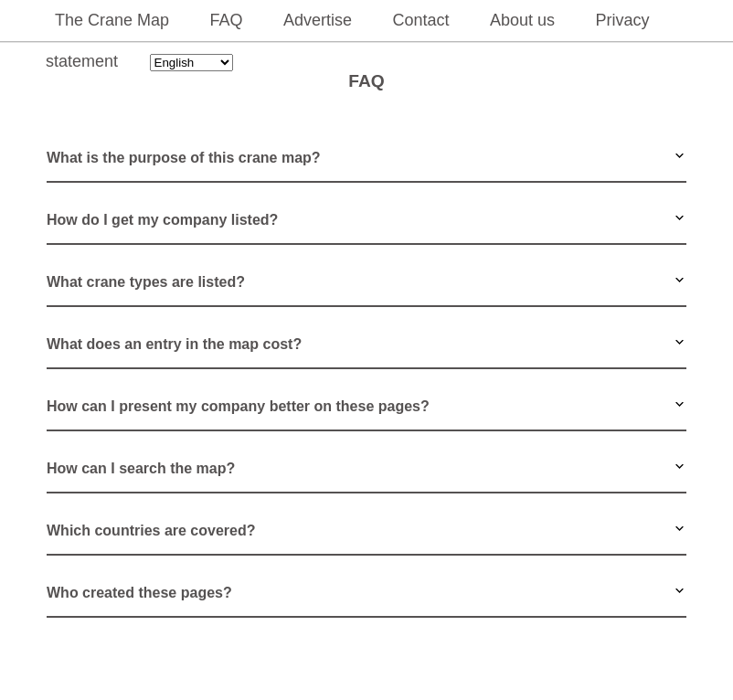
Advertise (318, 20)
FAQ (227, 20)
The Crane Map (112, 20)
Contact (420, 20)
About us (522, 20)
